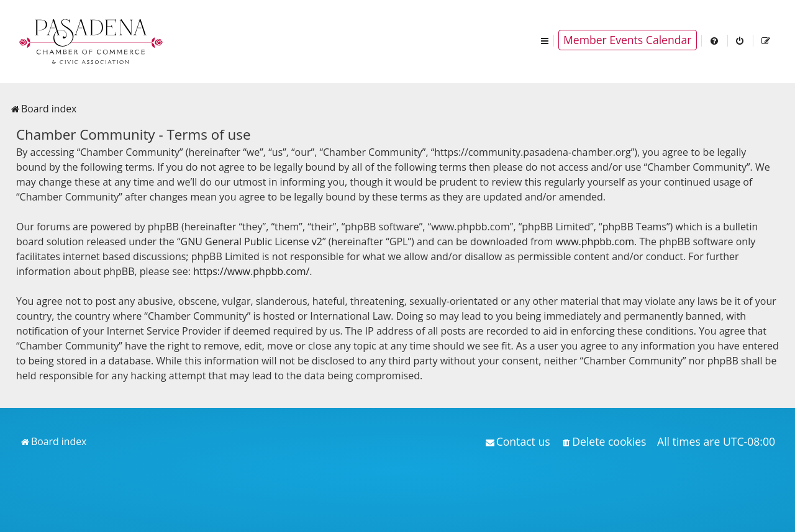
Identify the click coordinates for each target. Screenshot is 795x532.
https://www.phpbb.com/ (251, 271)
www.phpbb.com (595, 241)
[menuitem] (715, 40)
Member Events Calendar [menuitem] (628, 40)
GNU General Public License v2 (252, 241)
